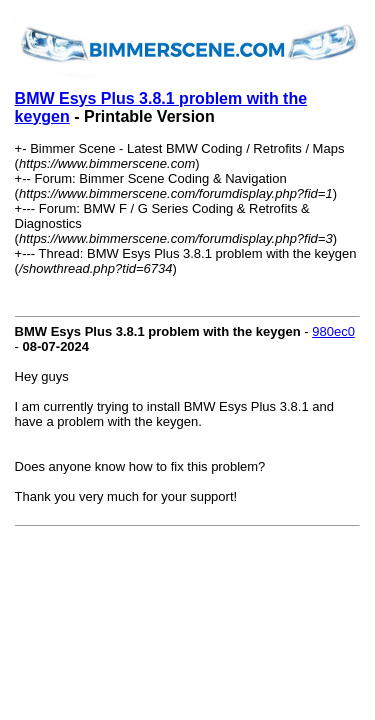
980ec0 (333, 331)
